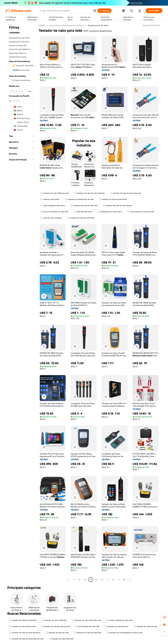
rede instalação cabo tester (53, 206)
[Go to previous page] (68, 580)
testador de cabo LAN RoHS (54, 620)
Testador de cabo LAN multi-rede (86, 620)
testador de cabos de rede (145, 626)
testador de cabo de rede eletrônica (25, 633)
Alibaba (42, 25)
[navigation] (21, 303)
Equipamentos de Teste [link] (98, 25)
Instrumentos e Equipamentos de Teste (66, 25)
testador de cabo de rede (57, 633)
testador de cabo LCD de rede (22, 626)
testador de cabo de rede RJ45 (81, 218)
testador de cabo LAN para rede (55, 193)
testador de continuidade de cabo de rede (124, 633)
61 (124, 580)
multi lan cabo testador (51, 218)
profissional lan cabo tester (110, 212)
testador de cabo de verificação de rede (26, 639)
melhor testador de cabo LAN (119, 620)
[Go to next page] (130, 580)
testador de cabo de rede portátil (55, 626)
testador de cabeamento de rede (79, 199)
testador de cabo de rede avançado (126, 193)
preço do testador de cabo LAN (54, 212)
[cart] (132, 11)
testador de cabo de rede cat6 (84, 206)
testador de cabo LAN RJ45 (61, 639)
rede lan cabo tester (50, 199)
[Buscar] (105, 11)
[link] (164, 617)
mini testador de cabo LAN (87, 626)
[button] (95, 11)
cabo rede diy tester (83, 212)
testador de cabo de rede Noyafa (117, 206)
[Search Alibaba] (65, 11)
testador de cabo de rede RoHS (113, 199)
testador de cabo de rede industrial (89, 193)
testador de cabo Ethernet (116, 626)
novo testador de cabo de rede (141, 212)
